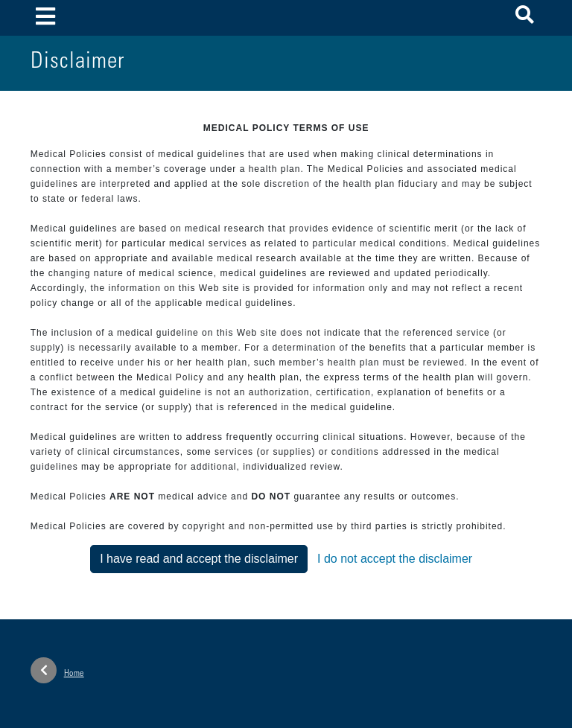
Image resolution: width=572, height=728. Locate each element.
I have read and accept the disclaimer (199, 559)
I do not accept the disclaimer (395, 559)
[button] (525, 17)
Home (57, 670)
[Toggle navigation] (46, 17)
